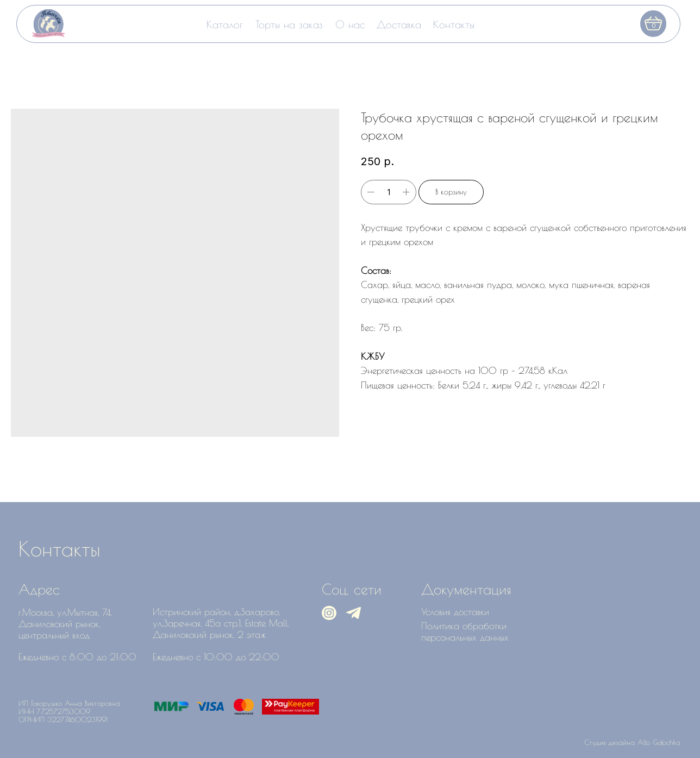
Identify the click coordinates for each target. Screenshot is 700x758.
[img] (49, 23)
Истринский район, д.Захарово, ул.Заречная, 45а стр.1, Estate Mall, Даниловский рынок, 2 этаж (221, 623)
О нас (350, 24)
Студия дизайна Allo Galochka (632, 743)
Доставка (399, 24)
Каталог (225, 24)
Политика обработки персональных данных (465, 631)
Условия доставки (455, 612)
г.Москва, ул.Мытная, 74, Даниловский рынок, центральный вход (65, 624)
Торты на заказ (289, 24)
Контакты (454, 24)
